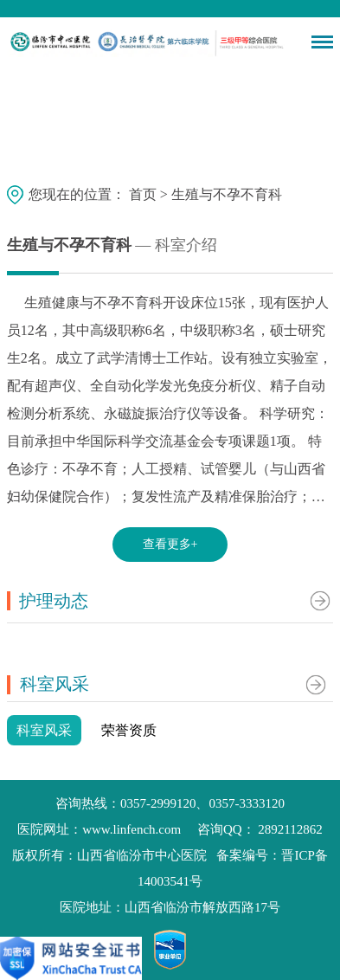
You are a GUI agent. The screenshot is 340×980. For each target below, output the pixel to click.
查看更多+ (170, 544)
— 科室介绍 (174, 245)
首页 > (150, 193)
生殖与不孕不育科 (227, 193)
